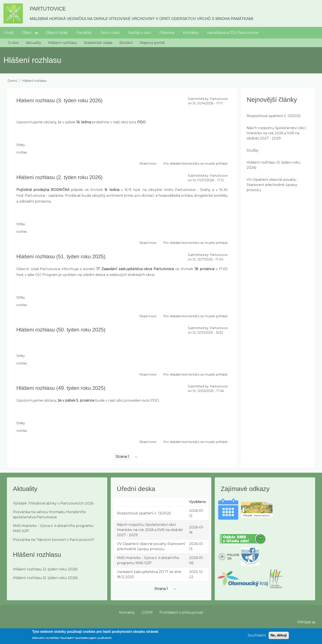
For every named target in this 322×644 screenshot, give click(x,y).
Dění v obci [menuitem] (110, 33)
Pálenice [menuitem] (167, 33)
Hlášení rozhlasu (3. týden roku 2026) (45, 569)
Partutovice (48, 9)
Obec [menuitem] (27, 33)
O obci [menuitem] (13, 43)
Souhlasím (257, 637)
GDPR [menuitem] (147, 612)
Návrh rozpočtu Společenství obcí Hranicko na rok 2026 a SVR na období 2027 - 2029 (276, 133)
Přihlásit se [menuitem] (306, 622)
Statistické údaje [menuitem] (98, 43)
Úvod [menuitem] (9, 33)
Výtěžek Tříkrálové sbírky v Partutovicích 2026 (53, 503)
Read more (148, 164)
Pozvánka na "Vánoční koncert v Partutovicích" (54, 540)
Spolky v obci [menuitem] (139, 33)
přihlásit (222, 164)
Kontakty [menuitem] (191, 33)
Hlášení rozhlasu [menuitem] (63, 43)
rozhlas (22, 152)
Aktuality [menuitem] (33, 43)
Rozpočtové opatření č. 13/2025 (274, 116)
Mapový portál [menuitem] (152, 43)
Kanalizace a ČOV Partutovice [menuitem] (233, 33)
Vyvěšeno (198, 502)
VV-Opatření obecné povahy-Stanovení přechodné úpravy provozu (272, 185)
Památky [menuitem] (84, 33)
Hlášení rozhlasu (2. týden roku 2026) (45, 578)
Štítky (21, 145)
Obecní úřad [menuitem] (57, 33)
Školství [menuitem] (126, 43)
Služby (253, 150)
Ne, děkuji (279, 637)
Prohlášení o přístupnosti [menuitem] (181, 612)
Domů (12, 81)
